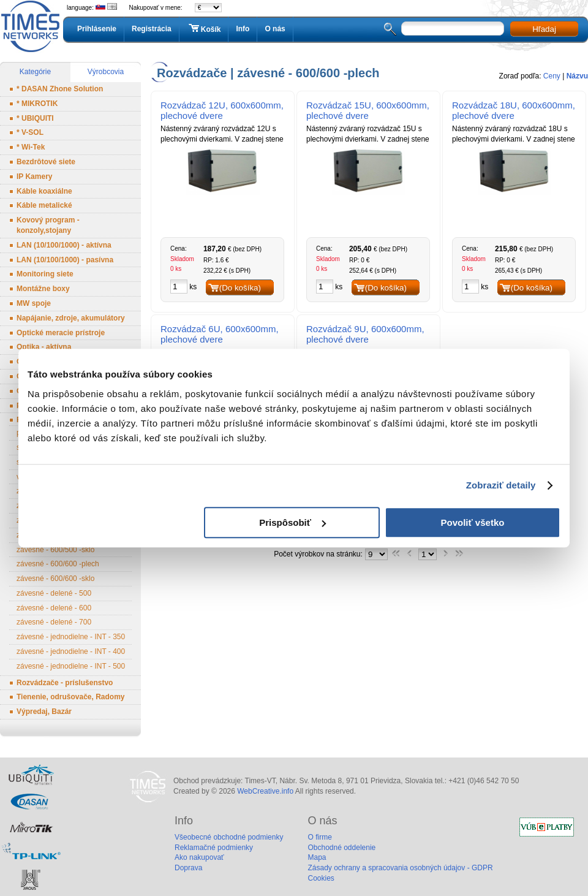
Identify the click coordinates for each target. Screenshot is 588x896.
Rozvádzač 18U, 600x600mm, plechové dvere (514, 110)
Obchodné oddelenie (341, 848)
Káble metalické (44, 205)
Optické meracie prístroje (61, 333)
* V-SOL (30, 132)
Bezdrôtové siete (46, 162)
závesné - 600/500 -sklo (55, 550)
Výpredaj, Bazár (44, 712)
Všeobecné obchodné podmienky (229, 837)
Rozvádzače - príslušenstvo (65, 683)
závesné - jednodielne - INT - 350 (71, 637)
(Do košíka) (240, 288)
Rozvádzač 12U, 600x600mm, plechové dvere (222, 110)
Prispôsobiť (292, 522)
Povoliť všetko (473, 522)
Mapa (317, 857)
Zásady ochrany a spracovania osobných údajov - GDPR (400, 868)
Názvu (577, 76)
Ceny (552, 76)
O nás (275, 29)
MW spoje (34, 303)
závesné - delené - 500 (54, 593)
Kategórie (35, 72)
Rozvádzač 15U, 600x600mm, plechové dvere (368, 110)
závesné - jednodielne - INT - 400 (71, 651)
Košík (204, 29)
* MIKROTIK (37, 104)
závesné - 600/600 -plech (58, 564)
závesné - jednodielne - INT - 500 (71, 666)
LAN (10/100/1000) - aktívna (64, 245)
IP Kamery (34, 177)
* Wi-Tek (31, 147)
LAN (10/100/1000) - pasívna (65, 260)
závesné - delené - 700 (54, 622)
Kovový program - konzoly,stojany (48, 225)
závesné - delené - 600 (54, 608)
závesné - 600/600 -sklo (55, 579)
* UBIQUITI (35, 118)
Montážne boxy (43, 289)
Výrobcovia (106, 72)
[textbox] (453, 28)
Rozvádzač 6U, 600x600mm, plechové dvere (220, 334)
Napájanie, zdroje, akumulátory (71, 318)
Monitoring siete (45, 274)
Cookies (321, 878)
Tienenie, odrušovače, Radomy (71, 697)
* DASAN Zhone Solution (60, 89)
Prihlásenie (97, 29)
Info (243, 29)
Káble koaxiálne (44, 191)
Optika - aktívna (44, 347)
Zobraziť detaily (501, 485)
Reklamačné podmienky (214, 848)
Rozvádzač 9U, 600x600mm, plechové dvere (365, 334)
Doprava (188, 868)
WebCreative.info (265, 791)
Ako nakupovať (199, 857)
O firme (319, 837)
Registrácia (152, 29)
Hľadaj (544, 29)
